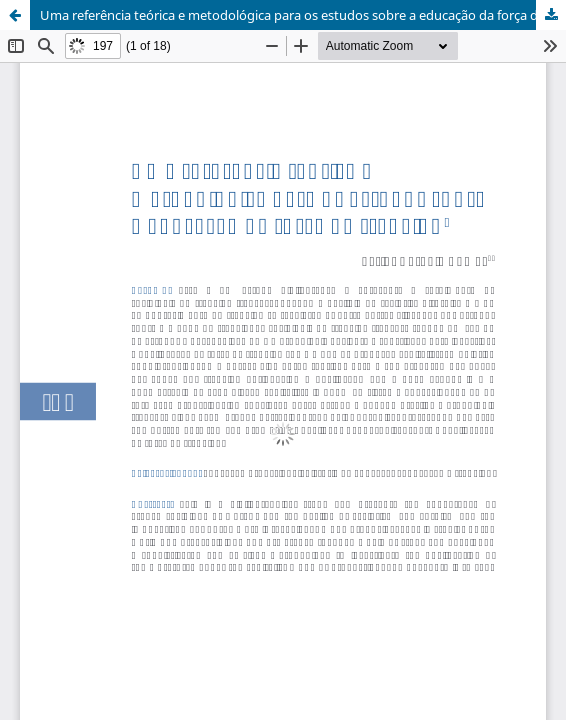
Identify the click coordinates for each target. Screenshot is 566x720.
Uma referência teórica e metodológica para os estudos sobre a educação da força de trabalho (303, 15)
